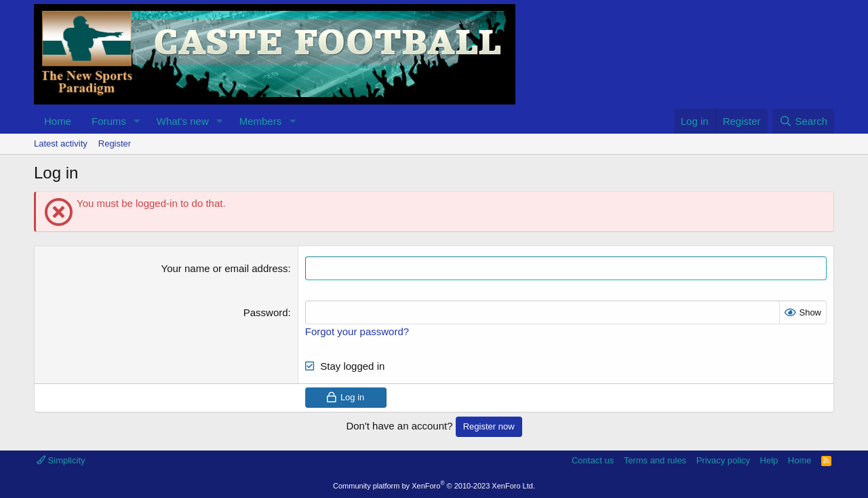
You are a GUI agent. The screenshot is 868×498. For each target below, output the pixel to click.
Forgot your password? (357, 331)
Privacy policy (723, 460)
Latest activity (61, 143)
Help (769, 460)
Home (58, 121)
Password (266, 312)
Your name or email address (225, 268)
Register (115, 143)
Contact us (593, 460)
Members (261, 121)
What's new (183, 121)
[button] (137, 121)
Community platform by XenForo (434, 486)
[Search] (803, 121)
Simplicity (61, 460)
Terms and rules (655, 460)
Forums (109, 121)
